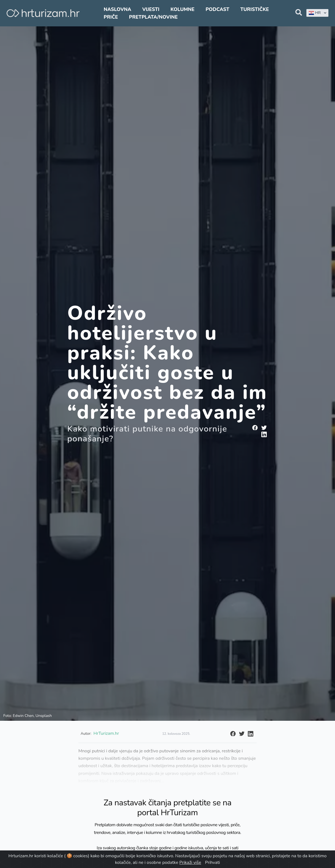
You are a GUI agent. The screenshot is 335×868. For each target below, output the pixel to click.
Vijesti (151, 9)
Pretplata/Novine (153, 17)
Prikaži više (190, 863)
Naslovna (117, 9)
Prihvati (212, 863)
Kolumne (183, 9)
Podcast (217, 9)
